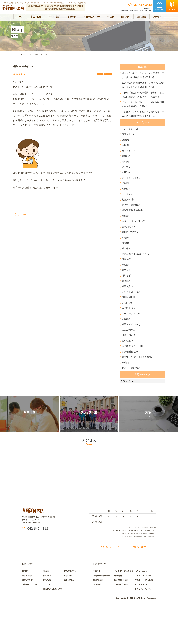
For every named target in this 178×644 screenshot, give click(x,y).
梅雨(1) (126, 266)
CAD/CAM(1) (129, 362)
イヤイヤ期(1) (129, 212)
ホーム (20, 16)
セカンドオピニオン (143, 626)
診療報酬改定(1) (130, 385)
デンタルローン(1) (132, 320)
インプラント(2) (130, 140)
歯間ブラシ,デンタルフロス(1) (138, 392)
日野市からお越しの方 (53, 626)
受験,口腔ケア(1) (131, 248)
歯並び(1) (127, 170)
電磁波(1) (127, 290)
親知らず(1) (128, 302)
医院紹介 (126, 16)
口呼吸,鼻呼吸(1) (131, 326)
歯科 (104, 74)
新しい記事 (21, 215)
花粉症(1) (127, 236)
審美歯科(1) (128, 206)
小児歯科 (97, 621)
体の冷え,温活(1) (131, 338)
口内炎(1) (127, 284)
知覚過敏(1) (128, 188)
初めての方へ (70, 608)
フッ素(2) (127, 182)
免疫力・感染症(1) (132, 224)
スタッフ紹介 (54, 16)
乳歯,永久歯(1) (130, 218)
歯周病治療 (98, 617)
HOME (26, 608)
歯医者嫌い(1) (129, 314)
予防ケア (97, 608)
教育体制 (68, 612)
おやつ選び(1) (129, 373)
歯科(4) (126, 397)
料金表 (111, 16)
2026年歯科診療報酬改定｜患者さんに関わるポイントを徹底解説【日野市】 (143, 87)
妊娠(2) (126, 200)
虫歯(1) (126, 152)
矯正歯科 (118, 612)
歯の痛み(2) (128, 272)
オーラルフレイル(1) (133, 343)
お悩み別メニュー (92, 16)
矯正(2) (126, 176)
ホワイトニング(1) (132, 194)
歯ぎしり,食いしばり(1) (134, 242)
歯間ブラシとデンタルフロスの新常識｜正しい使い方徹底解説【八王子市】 (143, 76)
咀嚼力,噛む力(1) (131, 368)
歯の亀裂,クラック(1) (133, 380)
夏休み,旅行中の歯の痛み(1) (137, 278)
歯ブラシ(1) (128, 296)
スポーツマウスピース (144, 612)
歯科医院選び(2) (130, 254)
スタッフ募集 (69, 617)
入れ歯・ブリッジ (121, 621)
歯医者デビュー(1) (132, 356)
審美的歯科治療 (121, 617)
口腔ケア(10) (129, 146)
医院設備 (142, 16)
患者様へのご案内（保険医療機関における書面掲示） (138, 572)
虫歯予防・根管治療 (101, 612)
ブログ (67, 621)
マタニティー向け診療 (144, 617)
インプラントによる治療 (124, 608)
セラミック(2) (129, 164)
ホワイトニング (141, 608)
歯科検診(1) (128, 158)
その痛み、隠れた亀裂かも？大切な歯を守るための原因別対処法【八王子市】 (143, 124)
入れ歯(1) (127, 350)
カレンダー (139, 583)
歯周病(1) (127, 308)
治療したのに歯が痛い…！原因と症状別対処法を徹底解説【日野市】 (143, 113)
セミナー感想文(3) (132, 403)
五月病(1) (127, 260)
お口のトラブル (141, 621)
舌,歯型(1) (127, 331)
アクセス (157, 16)
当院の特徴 (36, 16)
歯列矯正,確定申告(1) (133, 230)
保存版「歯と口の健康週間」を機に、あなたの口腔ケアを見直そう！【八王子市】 (143, 100)
